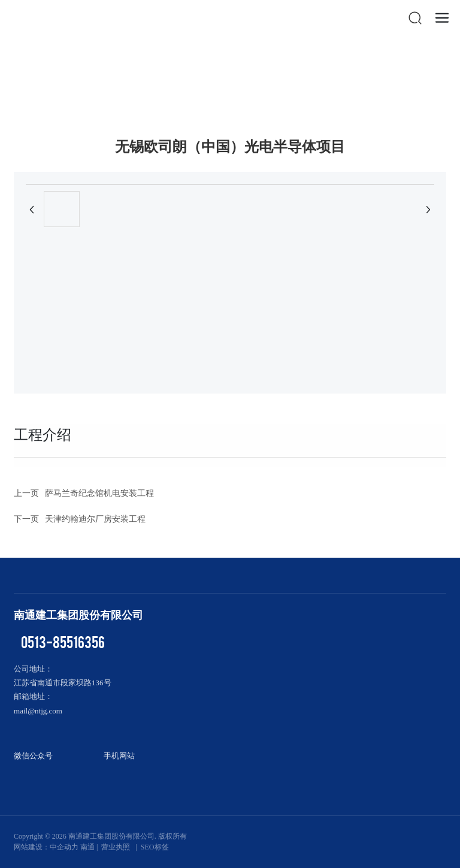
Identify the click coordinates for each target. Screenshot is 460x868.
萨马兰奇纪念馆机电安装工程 (99, 493)
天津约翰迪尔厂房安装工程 (95, 519)
